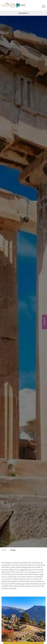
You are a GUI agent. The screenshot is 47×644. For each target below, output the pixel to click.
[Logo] (14, 5)
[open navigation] (43, 6)
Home (4, 550)
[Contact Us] (45, 322)
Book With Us (24, 13)
